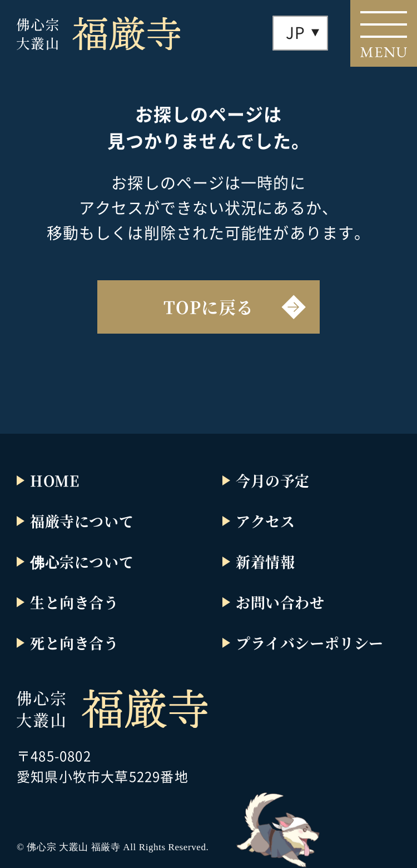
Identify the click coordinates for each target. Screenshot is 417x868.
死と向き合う (75, 643)
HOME (54, 480)
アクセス (265, 521)
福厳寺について (82, 521)
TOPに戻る (209, 306)
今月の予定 (273, 480)
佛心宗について (82, 561)
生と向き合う (75, 602)
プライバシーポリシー (310, 643)
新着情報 (265, 561)
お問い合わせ (280, 602)
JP (296, 32)
